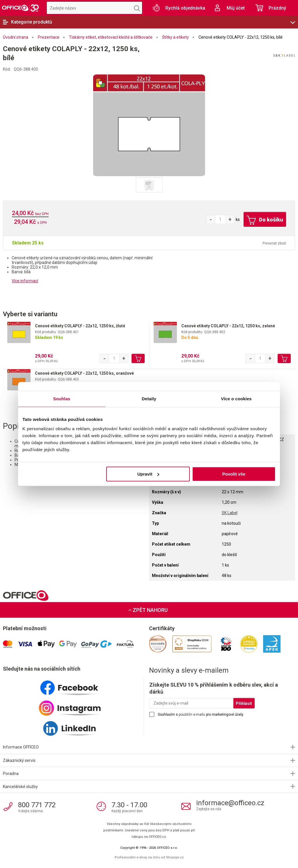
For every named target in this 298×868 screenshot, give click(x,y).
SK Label (230, 513)
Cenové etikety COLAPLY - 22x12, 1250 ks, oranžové (84, 373)
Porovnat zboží (274, 243)
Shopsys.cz (175, 857)
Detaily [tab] (149, 399)
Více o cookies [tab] (236, 399)
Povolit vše (234, 474)
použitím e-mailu (192, 715)
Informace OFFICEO (21, 747)
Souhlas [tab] (62, 399)
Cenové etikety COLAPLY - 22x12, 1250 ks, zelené (228, 326)
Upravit (148, 474)
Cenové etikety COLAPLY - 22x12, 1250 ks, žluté (80, 326)
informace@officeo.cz (230, 803)
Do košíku (265, 220)
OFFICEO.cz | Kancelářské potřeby (20, 8)
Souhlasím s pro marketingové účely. (201, 715)
